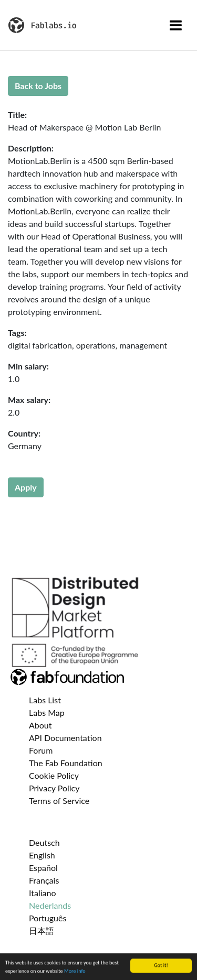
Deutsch (44, 842)
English (42, 855)
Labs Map (47, 712)
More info (75, 971)
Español (43, 868)
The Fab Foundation (66, 763)
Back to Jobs (38, 86)
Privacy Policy (54, 788)
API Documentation (65, 738)
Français (44, 880)
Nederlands (50, 905)
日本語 (42, 930)
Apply (26, 487)
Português (48, 918)
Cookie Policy (54, 775)
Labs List (45, 700)
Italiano (43, 893)
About (40, 725)
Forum (41, 750)
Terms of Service (59, 801)
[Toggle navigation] (176, 25)
